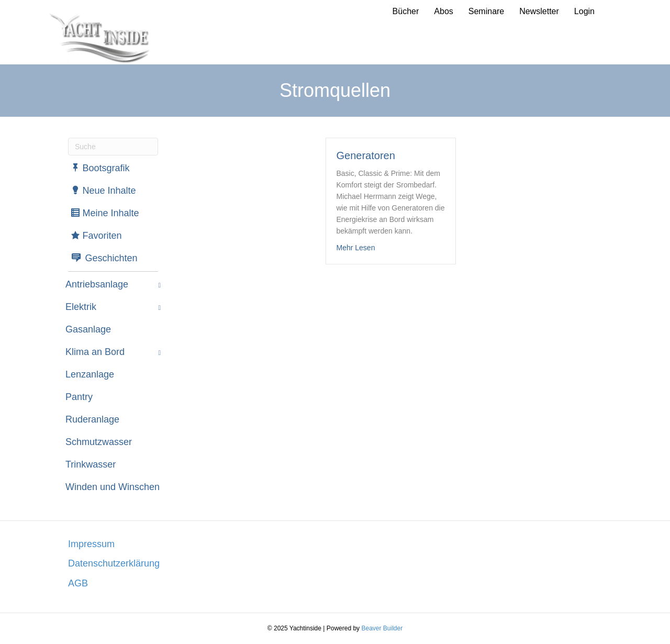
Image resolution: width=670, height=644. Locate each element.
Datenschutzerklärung (114, 563)
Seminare (486, 11)
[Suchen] (113, 147)
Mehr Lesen (356, 248)
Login (584, 11)
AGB (78, 583)
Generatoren (366, 156)
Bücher (406, 11)
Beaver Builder (382, 628)
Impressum (91, 544)
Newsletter (539, 11)
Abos (443, 11)
